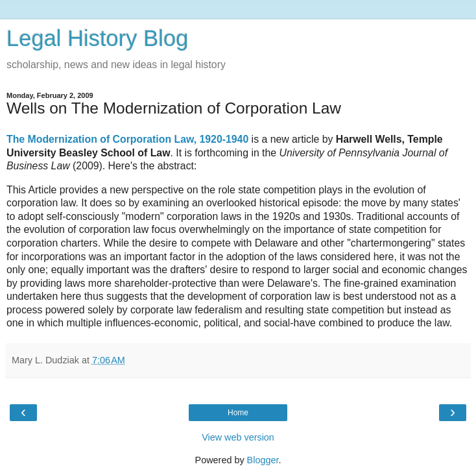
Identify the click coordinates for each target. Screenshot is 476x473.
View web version (238, 437)
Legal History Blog (97, 38)
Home (238, 413)
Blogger (263, 460)
